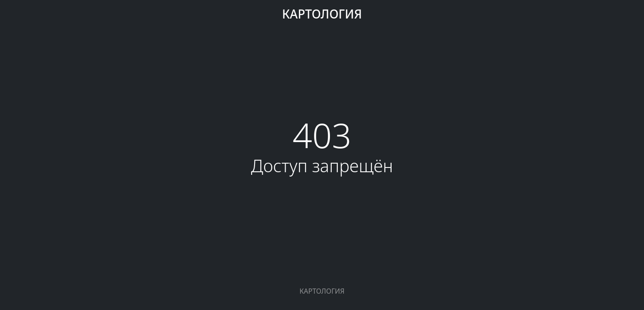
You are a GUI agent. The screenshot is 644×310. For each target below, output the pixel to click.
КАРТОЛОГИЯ (322, 14)
